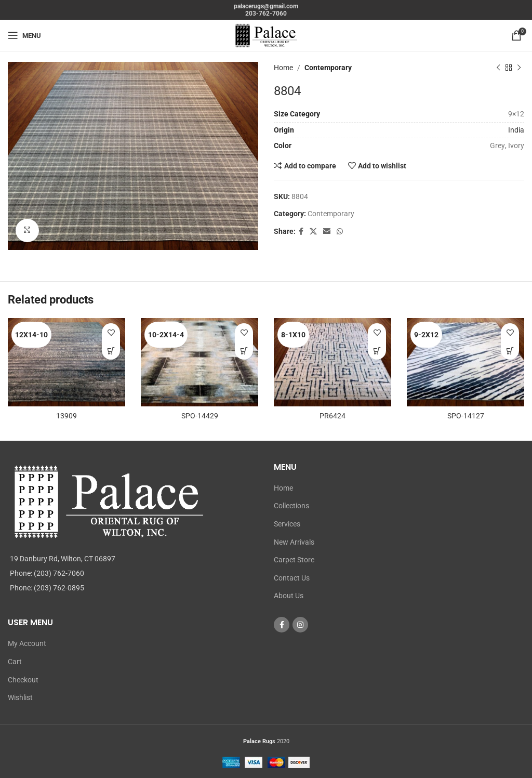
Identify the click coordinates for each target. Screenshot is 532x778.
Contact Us (292, 578)
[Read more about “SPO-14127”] (510, 351)
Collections (291, 506)
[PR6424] (332, 362)
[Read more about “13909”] (111, 351)
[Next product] (519, 68)
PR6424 (332, 416)
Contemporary (328, 68)
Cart (15, 662)
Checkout (23, 680)
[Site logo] (266, 35)
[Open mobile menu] (24, 35)
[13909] (66, 362)
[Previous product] (498, 68)
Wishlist (20, 697)
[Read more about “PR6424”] (377, 351)
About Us (289, 596)
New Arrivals (294, 542)
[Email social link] (327, 232)
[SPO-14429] (199, 362)
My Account (27, 643)
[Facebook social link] (301, 232)
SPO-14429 (200, 416)
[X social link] (313, 232)
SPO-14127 (466, 416)
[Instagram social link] (300, 625)
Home (283, 68)
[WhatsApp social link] (340, 232)
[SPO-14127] (465, 362)
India (516, 130)
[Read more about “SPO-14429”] (244, 351)
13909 (66, 416)
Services (287, 524)
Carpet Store (294, 560)
